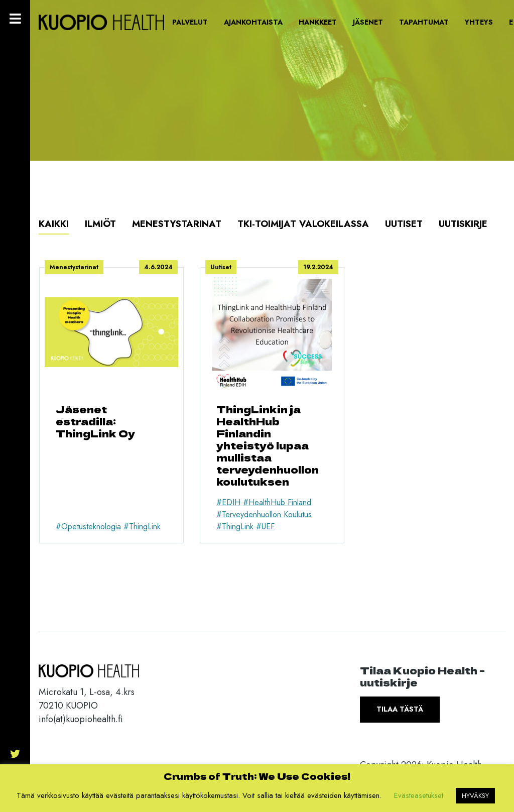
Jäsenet (368, 22)
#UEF (265, 527)
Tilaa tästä (400, 709)
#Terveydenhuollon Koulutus (264, 514)
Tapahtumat (424, 22)
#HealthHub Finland (277, 502)
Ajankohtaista (253, 22)
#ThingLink (142, 527)
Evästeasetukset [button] (419, 795)
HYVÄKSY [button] (475, 796)
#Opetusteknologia (88, 527)
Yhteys (479, 22)
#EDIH (228, 502)
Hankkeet (318, 22)
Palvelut (190, 22)
